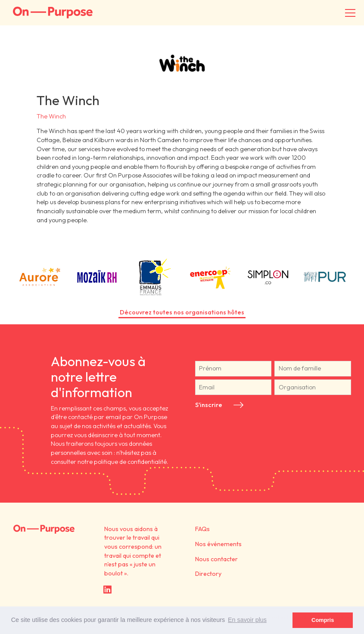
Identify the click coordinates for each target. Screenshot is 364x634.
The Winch (51, 116)
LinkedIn (107, 589)
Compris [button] (323, 620)
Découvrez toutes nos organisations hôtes (182, 312)
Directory (208, 574)
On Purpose (44, 529)
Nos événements (218, 544)
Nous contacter (216, 559)
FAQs (202, 529)
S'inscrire (209, 405)
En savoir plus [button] (247, 620)
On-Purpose (53, 13)
